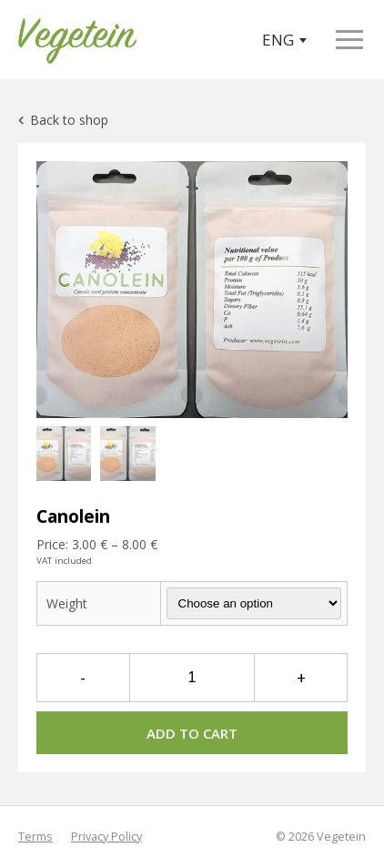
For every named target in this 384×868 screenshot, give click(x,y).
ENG (284, 40)
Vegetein (341, 837)
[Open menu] (349, 40)
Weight (67, 603)
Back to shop (63, 120)
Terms (35, 837)
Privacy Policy (106, 837)
